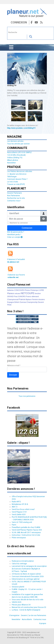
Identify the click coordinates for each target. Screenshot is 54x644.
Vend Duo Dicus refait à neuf (23, 509)
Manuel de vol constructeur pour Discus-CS (29, 607)
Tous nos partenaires (27, 396)
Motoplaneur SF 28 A (20, 504)
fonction (38, 294)
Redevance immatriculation (23, 561)
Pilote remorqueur (19, 538)
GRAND (10, 297)
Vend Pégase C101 (19, 512)
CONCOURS (19, 290)
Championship (32, 302)
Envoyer (13, 375)
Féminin (35, 300)
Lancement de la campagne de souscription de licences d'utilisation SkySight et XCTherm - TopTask (29, 569)
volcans (17, 294)
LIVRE (41, 290)
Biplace (29, 300)
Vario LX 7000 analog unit (22, 522)
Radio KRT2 (16, 502)
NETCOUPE (28, 293)
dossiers (42, 300)
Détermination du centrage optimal (26, 579)
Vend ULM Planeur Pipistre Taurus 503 (27, 530)
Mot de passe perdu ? (16, 232)
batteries (10, 290)
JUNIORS (22, 297)
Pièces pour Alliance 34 (21, 605)
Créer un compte (15, 237)
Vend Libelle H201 (19, 515)
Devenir (41, 302)
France (22, 299)
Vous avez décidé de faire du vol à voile (28, 600)
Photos (27, 290)
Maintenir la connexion (19, 223)
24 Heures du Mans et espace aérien (26, 574)
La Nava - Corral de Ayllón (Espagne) (26, 610)
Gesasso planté (18, 587)
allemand (35, 297)
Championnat (13, 299)
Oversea (23, 302)
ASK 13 (15, 507)
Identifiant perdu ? (14, 235)
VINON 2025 (17, 602)
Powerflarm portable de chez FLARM (26, 527)
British (17, 302)
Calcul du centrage (19, 564)
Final (16, 297)
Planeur (11, 293)
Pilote (9, 305)
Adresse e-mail (14, 365)
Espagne (11, 302)
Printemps (34, 290)
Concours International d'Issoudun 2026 (28, 576)
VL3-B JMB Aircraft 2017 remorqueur (26, 533)
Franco (29, 297)
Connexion (19, 22)
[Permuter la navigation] (11, 47)
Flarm (14, 525)
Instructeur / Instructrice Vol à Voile (26, 535)
